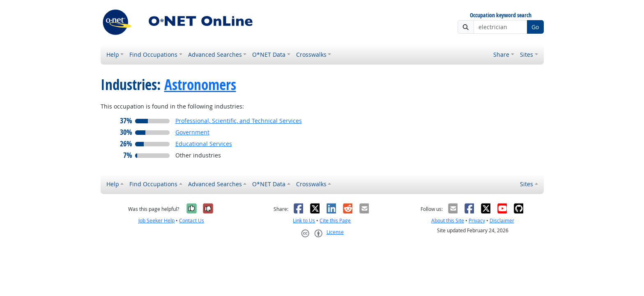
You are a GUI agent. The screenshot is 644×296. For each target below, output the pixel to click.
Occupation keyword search (501, 15)
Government (192, 132)
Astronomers (200, 85)
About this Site (448, 221)
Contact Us (192, 221)
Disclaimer (502, 221)
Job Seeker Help (156, 221)
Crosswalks (311, 54)
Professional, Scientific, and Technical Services (239, 121)
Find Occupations (153, 54)
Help (113, 54)
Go (535, 27)
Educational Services (204, 144)
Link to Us (304, 221)
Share (501, 54)
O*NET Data (269, 54)
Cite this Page (335, 221)
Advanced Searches (215, 54)
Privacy (477, 221)
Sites (527, 54)
